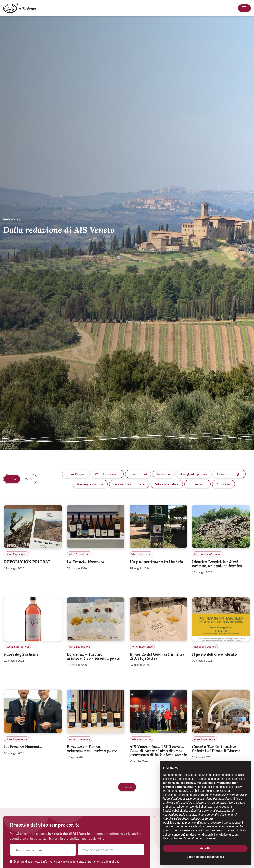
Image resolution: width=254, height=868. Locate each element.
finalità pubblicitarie (175, 811)
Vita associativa (167, 484)
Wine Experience (107, 474)
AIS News (223, 484)
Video (29, 479)
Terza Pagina (76, 474)
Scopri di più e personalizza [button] (205, 857)
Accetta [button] (205, 848)
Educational (138, 474)
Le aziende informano (129, 484)
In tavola (163, 474)
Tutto (12, 479)
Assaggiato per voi (193, 474)
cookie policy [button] (233, 787)
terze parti (226, 791)
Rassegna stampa (90, 484)
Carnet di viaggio (229, 474)
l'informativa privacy (54, 862)
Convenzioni (197, 484)
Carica (127, 787)
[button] (111, 850)
